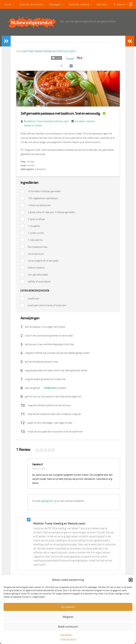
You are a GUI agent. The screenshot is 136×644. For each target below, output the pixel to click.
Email (57, 58)
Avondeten (80, 121)
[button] (131, 580)
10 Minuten (50, 388)
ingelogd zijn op (49, 501)
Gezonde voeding (79, 4)
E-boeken (120, 4)
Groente (91, 121)
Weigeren (68, 617)
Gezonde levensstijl (31, 4)
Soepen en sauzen (33, 125)
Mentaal (101, 4)
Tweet (70, 59)
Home (8, 4)
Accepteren (68, 607)
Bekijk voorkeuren (68, 627)
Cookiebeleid (66, 635)
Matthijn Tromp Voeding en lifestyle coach (49, 51)
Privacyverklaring (68, 639)
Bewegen (55, 4)
